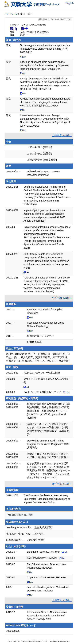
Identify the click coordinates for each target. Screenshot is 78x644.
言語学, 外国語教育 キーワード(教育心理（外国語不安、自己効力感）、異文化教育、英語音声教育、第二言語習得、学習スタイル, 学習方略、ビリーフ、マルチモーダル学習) (38, 357)
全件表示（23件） (62, 298)
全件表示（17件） (62, 600)
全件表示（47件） (62, 135)
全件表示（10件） (62, 484)
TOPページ (11, 14)
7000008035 (13, 631)
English (70, 3)
